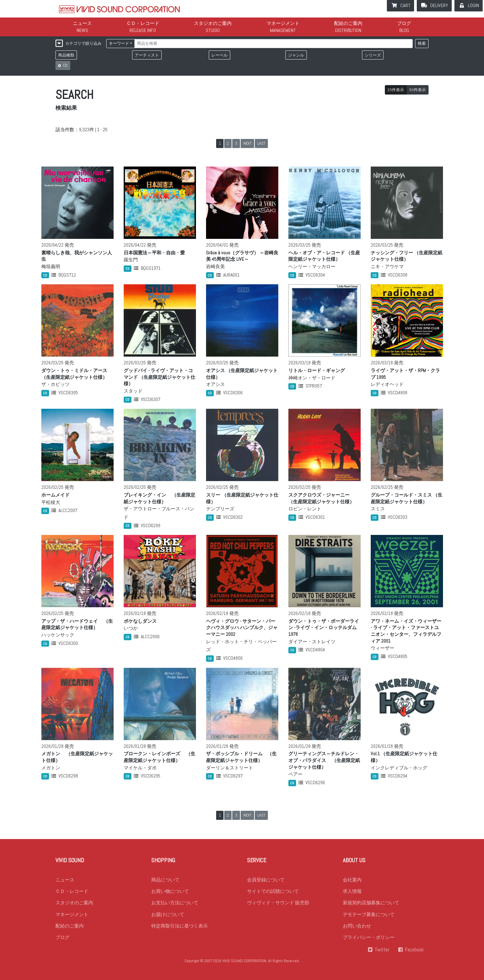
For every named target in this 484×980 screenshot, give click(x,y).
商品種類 (66, 55)
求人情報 (352, 895)
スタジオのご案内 (213, 23)
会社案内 (352, 883)
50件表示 (417, 90)
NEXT (247, 143)
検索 (422, 43)
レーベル (219, 55)
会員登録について (266, 883)
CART (405, 5)
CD (65, 65)
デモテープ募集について (369, 918)
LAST (261, 143)
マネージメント (283, 23)
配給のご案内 (348, 23)
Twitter (381, 954)
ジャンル (296, 55)
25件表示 (396, 90)
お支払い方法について (175, 906)
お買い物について (170, 895)
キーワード (119, 43)
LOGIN (473, 5)
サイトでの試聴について (273, 895)
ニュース (82, 23)
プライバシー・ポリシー (369, 942)
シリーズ (373, 55)
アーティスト (147, 55)
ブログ (404, 23)
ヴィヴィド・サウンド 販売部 (278, 906)
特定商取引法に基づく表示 (179, 930)
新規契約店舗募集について (371, 906)
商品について (165, 883)
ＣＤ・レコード (143, 23)
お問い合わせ (357, 930)
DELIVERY (439, 5)
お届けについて (168, 918)
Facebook (414, 954)
